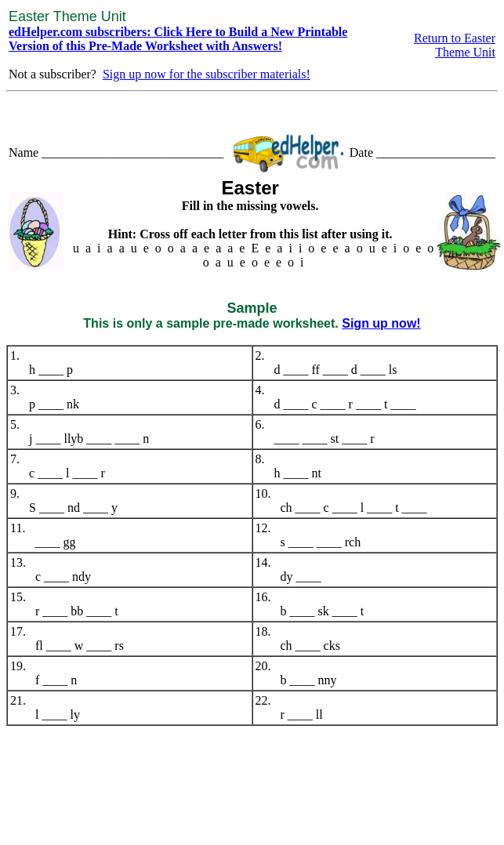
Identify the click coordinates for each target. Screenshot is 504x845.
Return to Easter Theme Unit (455, 45)
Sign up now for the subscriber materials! (207, 74)
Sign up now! (381, 323)
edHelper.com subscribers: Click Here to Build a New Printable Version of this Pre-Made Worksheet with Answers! (178, 39)
